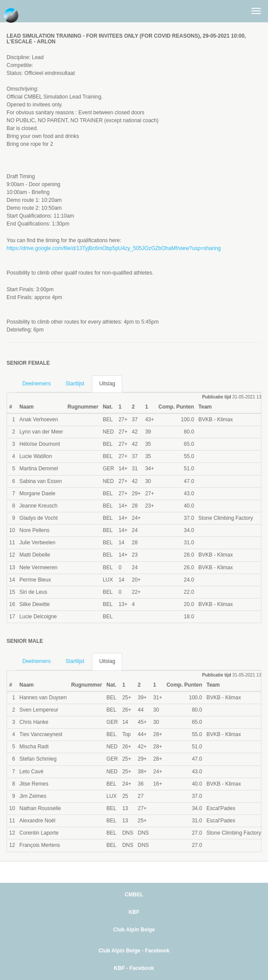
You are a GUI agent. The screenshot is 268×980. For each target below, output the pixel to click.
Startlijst (75, 384)
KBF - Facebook (134, 968)
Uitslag (107, 384)
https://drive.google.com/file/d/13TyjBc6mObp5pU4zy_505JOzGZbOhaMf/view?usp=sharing (114, 248)
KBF (134, 912)
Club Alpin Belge (134, 930)
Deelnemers (37, 384)
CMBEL (134, 895)
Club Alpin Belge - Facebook (134, 951)
